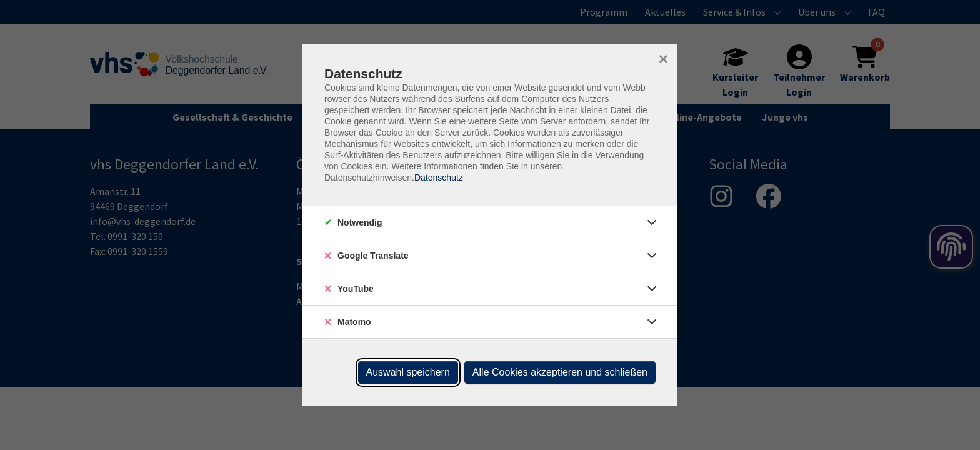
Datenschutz (439, 177)
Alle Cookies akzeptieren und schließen (560, 372)
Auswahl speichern (408, 372)
